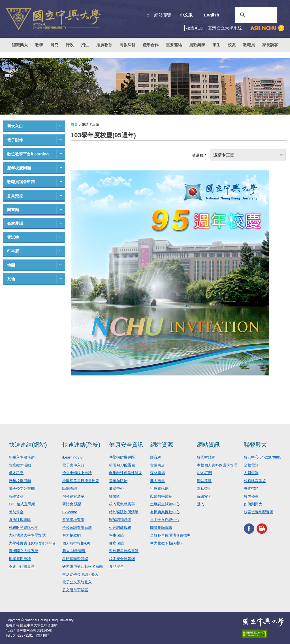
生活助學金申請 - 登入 (81, 574)
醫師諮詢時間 (120, 520)
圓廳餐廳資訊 (161, 528)
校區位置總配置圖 (259, 512)
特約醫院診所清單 (124, 512)
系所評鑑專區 (20, 520)
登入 (201, 504)
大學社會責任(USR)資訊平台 (32, 543)
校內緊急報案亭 (122, 504)
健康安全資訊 (126, 445)
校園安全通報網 (122, 559)
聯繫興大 (255, 445)
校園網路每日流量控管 (81, 481)
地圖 (11, 265)
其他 (11, 279)
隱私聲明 (204, 488)
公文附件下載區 (75, 590)
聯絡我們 (42, 635)
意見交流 (15, 196)
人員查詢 (251, 473)
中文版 (186, 15)
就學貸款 (16, 496)
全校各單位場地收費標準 (170, 535)
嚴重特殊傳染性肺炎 (126, 473)
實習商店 (157, 465)
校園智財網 (206, 457)
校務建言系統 (255, 481)
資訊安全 (204, 496)
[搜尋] (255, 15)
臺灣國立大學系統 (24, 551)
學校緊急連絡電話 (124, 551)
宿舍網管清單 (73, 496)
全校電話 (251, 465)
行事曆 (13, 251)
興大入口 (15, 126)
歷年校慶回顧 (19, 168)
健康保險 (116, 543)
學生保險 (116, 535)
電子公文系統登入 (77, 582)
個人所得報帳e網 (76, 543)
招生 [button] (85, 45)
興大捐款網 (72, 535)
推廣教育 (104, 45)
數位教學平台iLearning (28, 154)
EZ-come (70, 512)
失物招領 (251, 488)
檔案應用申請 (20, 559)
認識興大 (20, 45)
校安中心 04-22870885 (263, 457)
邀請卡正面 (224, 155)
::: (147, 15)
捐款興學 (197, 45)
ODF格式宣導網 (22, 504)
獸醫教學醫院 (161, 496)
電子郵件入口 (73, 465)
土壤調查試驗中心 (165, 504)
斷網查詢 (70, 488)
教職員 (249, 45)
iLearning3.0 (72, 457)
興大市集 (157, 481)
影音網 (156, 457)
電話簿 (13, 237)
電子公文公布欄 (22, 488)
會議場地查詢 (73, 520)
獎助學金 (16, 512)
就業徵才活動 (20, 465)
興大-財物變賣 (74, 551)
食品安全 (116, 566)
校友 (232, 45)
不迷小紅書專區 (22, 566)
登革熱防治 (118, 481)
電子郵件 (15, 140)
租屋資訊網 (159, 488)
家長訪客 (270, 45)
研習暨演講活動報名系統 (83, 566)
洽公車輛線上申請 (77, 473)
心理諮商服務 (120, 528)
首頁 (74, 124)
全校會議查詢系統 (77, 528)
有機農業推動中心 (165, 512)
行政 (70, 45)
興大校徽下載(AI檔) (166, 543)
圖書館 (13, 210)
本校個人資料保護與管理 (217, 465)
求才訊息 (16, 473)
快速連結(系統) (81, 445)
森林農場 (15, 223)
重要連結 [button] (174, 45)
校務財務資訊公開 (24, 528)
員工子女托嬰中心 (165, 520)
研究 (54, 45)
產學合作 (151, 45)
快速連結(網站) (28, 445)
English (212, 15)
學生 (216, 45)
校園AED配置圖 (122, 465)
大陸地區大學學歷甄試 (27, 535)
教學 (39, 45)
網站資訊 (208, 445)
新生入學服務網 (22, 457)
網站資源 (162, 445)
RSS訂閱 (204, 473)
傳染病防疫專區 (122, 457)
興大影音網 (262, 528)
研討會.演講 (72, 504)
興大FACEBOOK (249, 528)
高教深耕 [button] (127, 45)
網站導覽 (163, 15)
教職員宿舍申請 (21, 182)
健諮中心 (116, 488)
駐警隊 (115, 496)
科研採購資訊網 (75, 559)
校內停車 (251, 496)
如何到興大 (253, 504)
